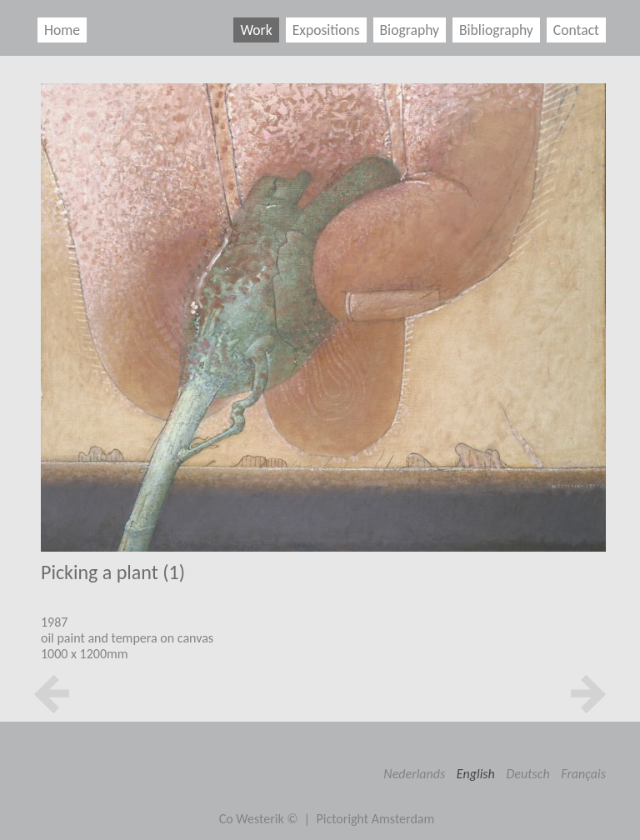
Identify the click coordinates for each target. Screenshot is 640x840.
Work (256, 30)
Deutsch (527, 774)
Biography (410, 30)
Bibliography (496, 30)
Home (62, 30)
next (588, 694)
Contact (576, 30)
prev (52, 694)
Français (583, 774)
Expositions (326, 30)
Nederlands (414, 774)
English (476, 774)
